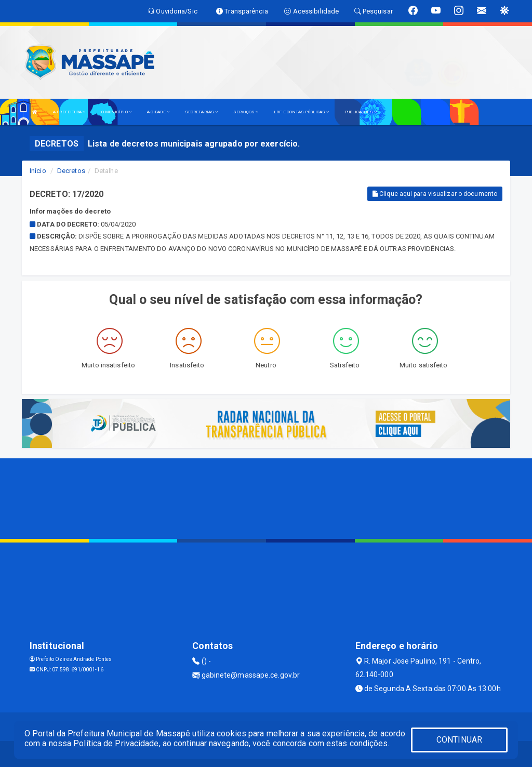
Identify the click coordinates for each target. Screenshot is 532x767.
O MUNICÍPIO (116, 112)
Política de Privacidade (116, 743)
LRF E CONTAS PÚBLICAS (301, 112)
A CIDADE (158, 112)
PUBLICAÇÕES (361, 112)
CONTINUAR (459, 740)
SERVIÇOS (246, 112)
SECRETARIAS (201, 112)
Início (38, 171)
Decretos (71, 171)
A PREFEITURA (69, 112)
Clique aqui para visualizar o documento (435, 194)
